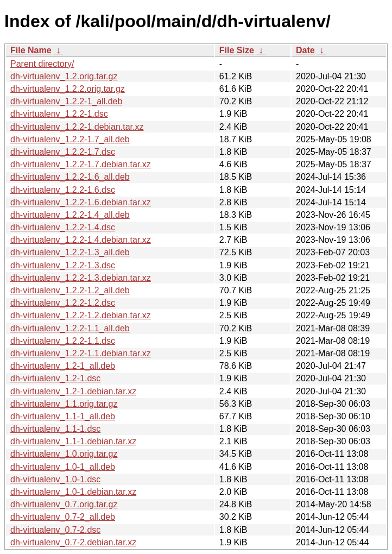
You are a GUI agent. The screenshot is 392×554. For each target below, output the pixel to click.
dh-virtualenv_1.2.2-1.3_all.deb (70, 252)
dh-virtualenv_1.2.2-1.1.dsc (63, 341)
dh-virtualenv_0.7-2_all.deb (63, 517)
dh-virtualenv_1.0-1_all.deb (63, 467)
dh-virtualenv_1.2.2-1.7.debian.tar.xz (81, 164)
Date (305, 50)
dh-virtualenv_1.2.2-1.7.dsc (63, 152)
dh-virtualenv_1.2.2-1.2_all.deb (70, 290)
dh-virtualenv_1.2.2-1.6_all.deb (70, 177)
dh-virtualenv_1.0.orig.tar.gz (64, 454)
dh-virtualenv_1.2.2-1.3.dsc (63, 265)
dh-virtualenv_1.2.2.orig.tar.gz (68, 89)
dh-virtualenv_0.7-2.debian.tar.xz (73, 542)
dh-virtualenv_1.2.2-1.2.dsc (63, 303)
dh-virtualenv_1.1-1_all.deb (63, 416)
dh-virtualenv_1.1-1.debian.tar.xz (73, 441)
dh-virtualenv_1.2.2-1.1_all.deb (70, 328)
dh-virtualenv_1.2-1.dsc (55, 378)
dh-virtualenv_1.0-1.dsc (55, 479)
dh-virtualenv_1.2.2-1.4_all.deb (70, 215)
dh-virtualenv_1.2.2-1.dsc (59, 114)
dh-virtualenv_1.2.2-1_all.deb (66, 101)
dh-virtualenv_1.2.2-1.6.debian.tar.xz (81, 202)
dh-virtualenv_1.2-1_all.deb (63, 366)
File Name (31, 50)
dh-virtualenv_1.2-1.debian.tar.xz (73, 391)
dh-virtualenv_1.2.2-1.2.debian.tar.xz (81, 315)
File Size (237, 50)
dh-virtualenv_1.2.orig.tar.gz (64, 76)
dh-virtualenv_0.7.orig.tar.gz (64, 504)
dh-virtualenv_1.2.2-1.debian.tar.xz (77, 127)
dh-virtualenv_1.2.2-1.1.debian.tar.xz (81, 353)
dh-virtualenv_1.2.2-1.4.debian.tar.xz (81, 240)
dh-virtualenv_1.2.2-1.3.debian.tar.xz (81, 278)
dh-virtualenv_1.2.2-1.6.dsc (63, 190)
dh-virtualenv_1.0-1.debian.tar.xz (73, 492)
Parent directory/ (42, 64)
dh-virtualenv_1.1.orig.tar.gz (64, 404)
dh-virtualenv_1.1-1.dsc (55, 429)
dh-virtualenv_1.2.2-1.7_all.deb (70, 139)
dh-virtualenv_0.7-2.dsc (55, 530)
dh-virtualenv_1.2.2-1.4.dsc (63, 227)
